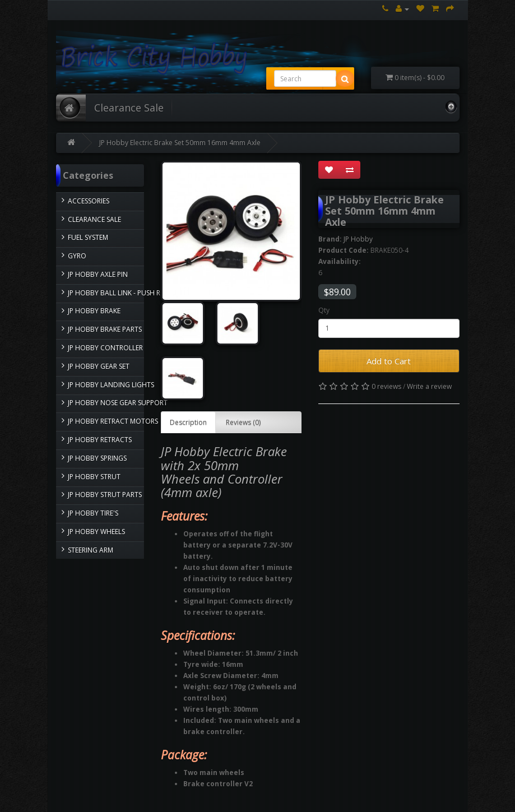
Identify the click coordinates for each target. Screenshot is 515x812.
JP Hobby (358, 239)
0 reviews (386, 386)
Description (188, 422)
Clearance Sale (129, 108)
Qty (324, 310)
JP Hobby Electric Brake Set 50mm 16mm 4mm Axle (180, 143)
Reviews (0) (243, 422)
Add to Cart (389, 361)
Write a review (429, 386)
